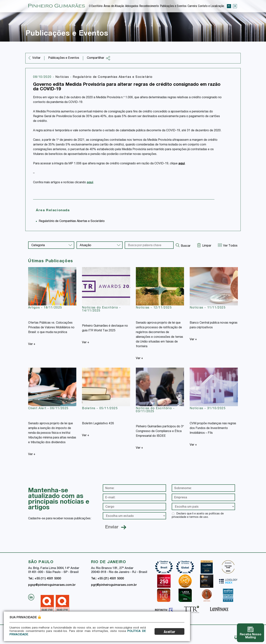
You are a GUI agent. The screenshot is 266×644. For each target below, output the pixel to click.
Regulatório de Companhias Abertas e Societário (113, 77)
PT (229, 6)
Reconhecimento (149, 6)
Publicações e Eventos (173, 6)
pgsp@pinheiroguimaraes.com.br (52, 585)
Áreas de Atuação (114, 6)
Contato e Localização (211, 6)
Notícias (63, 77)
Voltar (36, 58)
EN (235, 6)
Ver (32, 344)
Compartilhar (99, 58)
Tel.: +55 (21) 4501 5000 (107, 579)
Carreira (192, 6)
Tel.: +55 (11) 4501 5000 (45, 579)
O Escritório (96, 6)
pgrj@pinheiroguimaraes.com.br (114, 585)
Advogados (132, 6)
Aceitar (169, 632)
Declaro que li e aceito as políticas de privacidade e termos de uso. (198, 516)
